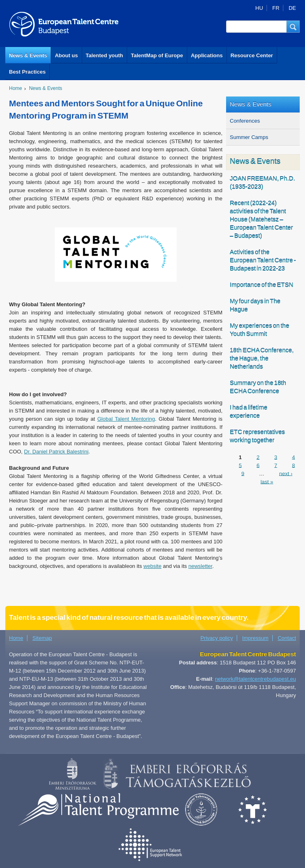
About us (66, 55)
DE (292, 8)
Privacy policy (216, 638)
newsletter (201, 566)
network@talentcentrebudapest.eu (256, 679)
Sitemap (42, 638)
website (152, 566)
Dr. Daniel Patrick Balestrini (56, 452)
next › (286, 473)
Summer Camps (249, 137)
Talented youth (104, 55)
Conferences (245, 121)
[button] (293, 27)
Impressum (255, 638)
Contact (287, 638)
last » (267, 481)
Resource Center (252, 55)
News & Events (28, 55)
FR (276, 8)
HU (259, 8)
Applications (207, 55)
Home (16, 88)
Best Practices (27, 72)
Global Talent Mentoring (126, 419)
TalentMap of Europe (157, 55)
